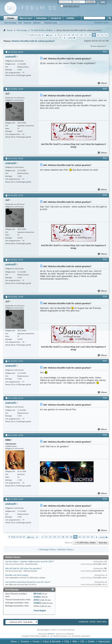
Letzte (72, 38)
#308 (105, 398)
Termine (25, 641)
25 (69, 35)
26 (73, 35)
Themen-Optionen (97, 46)
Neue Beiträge (10, 23)
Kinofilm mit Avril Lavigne (17, 575)
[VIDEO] (37, 603)
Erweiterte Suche (101, 23)
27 (77, 35)
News (14, 641)
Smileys (37, 597)
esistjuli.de (56, 18)
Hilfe (103, 2)
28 (81, 35)
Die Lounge (22, 30)
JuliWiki (70, 18)
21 (65, 35)
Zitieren (103, 83)
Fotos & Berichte (52, 641)
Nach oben (103, 543)
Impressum (104, 641)
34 (106, 35)
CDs (82, 641)
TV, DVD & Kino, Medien (42, 30)
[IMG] (36, 600)
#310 (105, 499)
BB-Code (38, 594)
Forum (11, 18)
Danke (91, 641)
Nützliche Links (51, 23)
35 (60, 37)
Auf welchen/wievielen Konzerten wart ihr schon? (28, 582)
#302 (105, 89)
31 (94, 35)
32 (98, 35)
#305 (105, 259)
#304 (105, 195)
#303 (105, 158)
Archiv (93, 622)
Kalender (27, 23)
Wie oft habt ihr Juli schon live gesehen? (24, 568)
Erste (49, 35)
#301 (105, 52)
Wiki (75, 641)
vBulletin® (52, 634)
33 (102, 35)
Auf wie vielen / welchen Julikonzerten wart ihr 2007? (30, 561)
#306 (105, 296)
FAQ (67, 641)
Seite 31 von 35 (37, 35)
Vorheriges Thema (48, 549)
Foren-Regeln (40, 611)
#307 (105, 361)
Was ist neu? (26, 18)
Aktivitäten (41, 18)
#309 (105, 435)
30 (90, 35)
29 (86, 35)
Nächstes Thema (65, 549)
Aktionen (37, 23)
